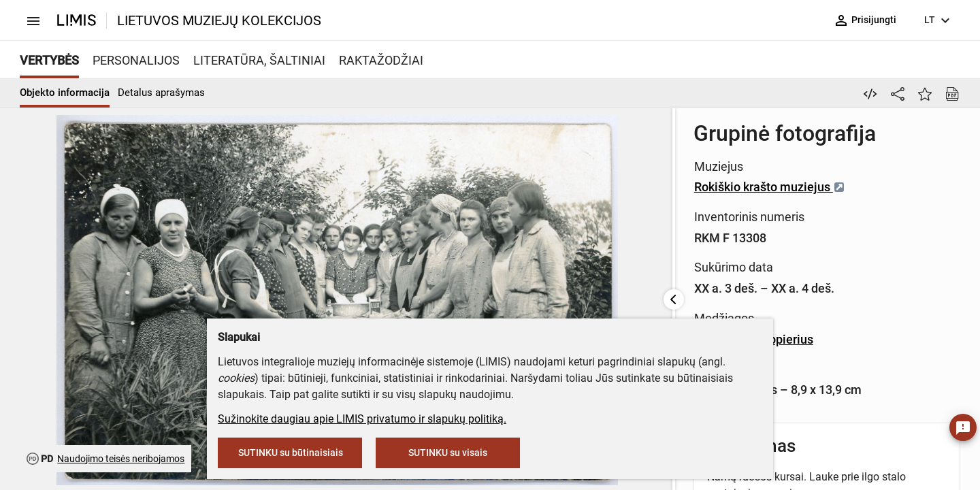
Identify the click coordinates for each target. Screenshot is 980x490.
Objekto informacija (65, 93)
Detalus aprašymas (161, 93)
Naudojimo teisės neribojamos (121, 459)
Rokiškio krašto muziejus (442, 187)
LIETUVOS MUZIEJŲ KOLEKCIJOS (219, 20)
